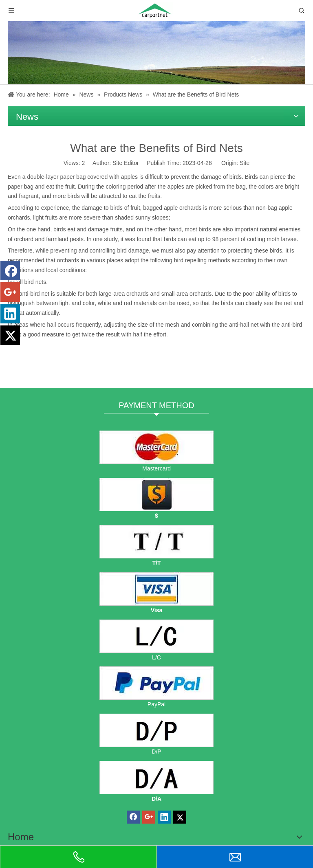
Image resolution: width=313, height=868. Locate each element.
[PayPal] (156, 683)
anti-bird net (34, 294)
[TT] (156, 542)
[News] (156, 53)
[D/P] (156, 730)
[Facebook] (10, 270)
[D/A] (156, 778)
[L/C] (156, 636)
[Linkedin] (10, 314)
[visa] (156, 589)
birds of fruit (125, 208)
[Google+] (10, 292)
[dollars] (156, 494)
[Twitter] (10, 335)
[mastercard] (156, 447)
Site (245, 163)
